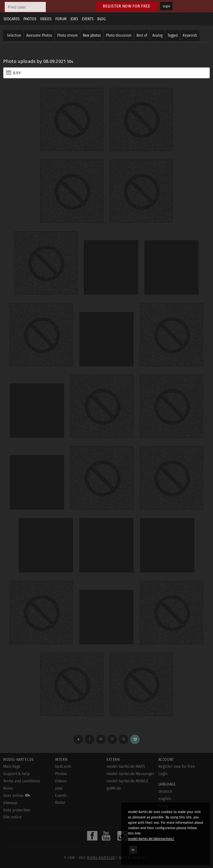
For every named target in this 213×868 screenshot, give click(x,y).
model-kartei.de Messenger (131, 774)
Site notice (12, 817)
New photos (92, 35)
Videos (46, 19)
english (165, 799)
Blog (101, 19)
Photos (30, 19)
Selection (14, 35)
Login (166, 6)
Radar (60, 803)
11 (112, 739)
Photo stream (67, 35)
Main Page (12, 767)
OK (133, 850)
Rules (8, 788)
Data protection (17, 810)
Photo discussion (119, 35)
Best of (142, 35)
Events (88, 19)
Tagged (173, 35)
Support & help (16, 774)
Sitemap (10, 803)
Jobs (74, 19)
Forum (61, 19)
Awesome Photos (39, 35)
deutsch (165, 792)
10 (101, 739)
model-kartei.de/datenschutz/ (151, 839)
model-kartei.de (101, 858)
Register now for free (127, 6)
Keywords (190, 35)
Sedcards (12, 19)
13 (135, 739)
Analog (157, 35)
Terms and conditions (22, 781)
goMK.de (114, 788)
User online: (17, 796)
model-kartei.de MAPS (126, 767)
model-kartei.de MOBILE (128, 781)
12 (124, 739)
